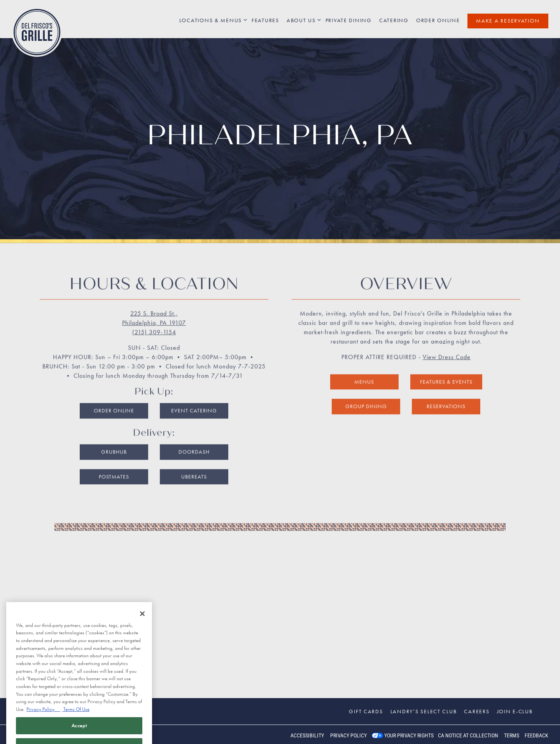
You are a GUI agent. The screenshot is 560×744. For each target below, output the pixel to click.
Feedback (536, 735)
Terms (512, 735)
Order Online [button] (438, 20)
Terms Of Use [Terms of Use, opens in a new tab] (76, 715)
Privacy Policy (348, 735)
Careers (477, 711)
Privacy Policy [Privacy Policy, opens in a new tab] (43, 715)
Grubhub (114, 439)
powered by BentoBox (39, 734)
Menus (364, 369)
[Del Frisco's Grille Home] (37, 32)
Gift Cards (366, 711)
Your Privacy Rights (409, 735)
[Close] (142, 620)
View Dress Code (447, 344)
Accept (79, 732)
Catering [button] (394, 20)
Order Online (114, 398)
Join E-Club (515, 711)
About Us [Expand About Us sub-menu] (302, 20)
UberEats (194, 464)
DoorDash (194, 439)
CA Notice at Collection (468, 735)
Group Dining (366, 394)
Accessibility (307, 735)
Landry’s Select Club (424, 711)
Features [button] (265, 20)
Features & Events (446, 369)
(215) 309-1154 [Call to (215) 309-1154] (154, 319)
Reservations (446, 394)
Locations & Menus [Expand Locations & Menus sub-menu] (212, 20)
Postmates (114, 464)
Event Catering (194, 398)
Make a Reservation (508, 21)
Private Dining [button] (349, 20)
